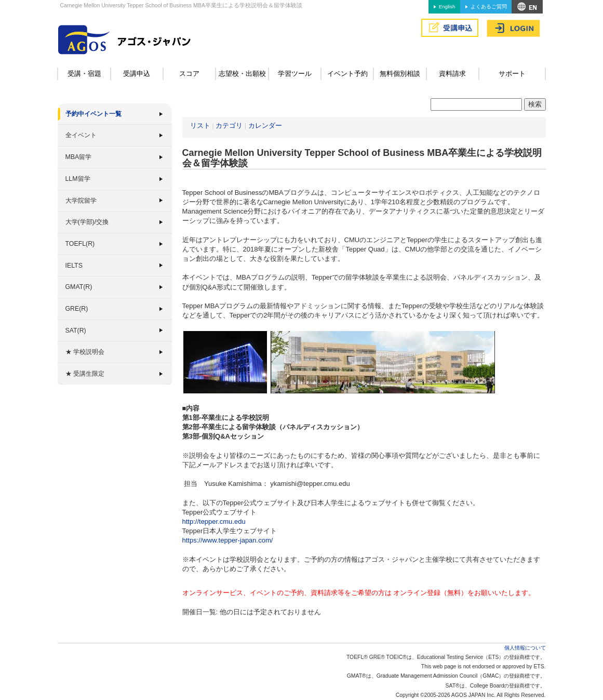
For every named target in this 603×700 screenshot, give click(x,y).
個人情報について (525, 648)
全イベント (81, 135)
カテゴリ (229, 126)
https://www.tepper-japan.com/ (228, 540)
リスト (200, 126)
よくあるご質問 (489, 6)
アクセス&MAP (527, 7)
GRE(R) (77, 309)
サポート (512, 74)
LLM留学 (78, 179)
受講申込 (137, 74)
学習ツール (295, 74)
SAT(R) (76, 331)
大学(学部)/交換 (87, 222)
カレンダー (265, 126)
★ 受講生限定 (85, 374)
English (447, 6)
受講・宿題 (84, 74)
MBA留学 (79, 157)
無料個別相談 (400, 74)
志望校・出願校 (242, 74)
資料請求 (452, 74)
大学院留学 (81, 201)
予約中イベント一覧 (93, 114)
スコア (189, 74)
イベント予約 (347, 74)
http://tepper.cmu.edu (214, 521)
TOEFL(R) (80, 244)
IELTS (74, 266)
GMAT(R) (79, 287)
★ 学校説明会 (85, 352)
